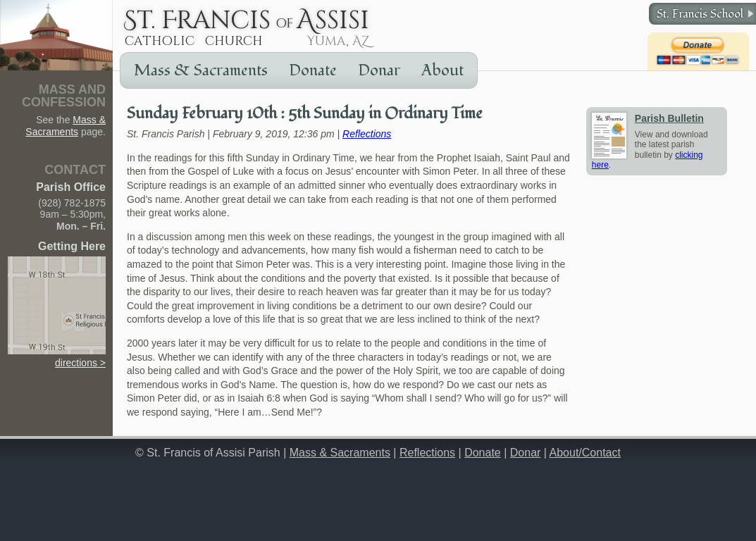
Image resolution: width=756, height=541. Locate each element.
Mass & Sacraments (201, 70)
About (442, 70)
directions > (57, 357)
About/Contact (585, 453)
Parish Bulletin (669, 118)
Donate (313, 70)
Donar (379, 70)
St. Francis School (700, 14)
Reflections (367, 134)
